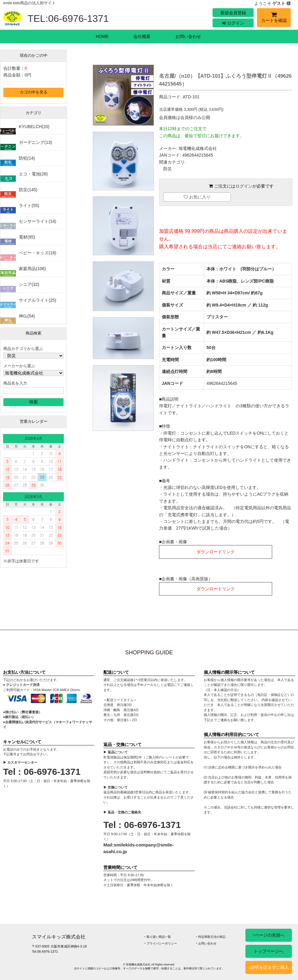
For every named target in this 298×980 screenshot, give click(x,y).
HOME (102, 36)
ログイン (233, 23)
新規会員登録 (233, 13)
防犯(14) (27, 158)
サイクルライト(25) (38, 300)
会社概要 (142, 36)
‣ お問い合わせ (206, 943)
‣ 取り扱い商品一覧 (158, 937)
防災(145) (28, 190)
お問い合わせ (188, 36)
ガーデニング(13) (35, 142)
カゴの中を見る (34, 92)
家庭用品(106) (32, 269)
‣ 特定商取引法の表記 (211, 937)
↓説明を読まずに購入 (269, 967)
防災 (168, 169)
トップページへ (269, 951)
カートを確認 (274, 18)
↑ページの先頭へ (269, 935)
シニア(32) (29, 284)
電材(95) (27, 237)
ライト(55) (29, 205)
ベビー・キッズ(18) (38, 253)
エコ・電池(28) (33, 174)
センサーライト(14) (38, 221)
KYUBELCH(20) (34, 127)
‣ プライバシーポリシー (161, 943)
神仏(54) (27, 316)
